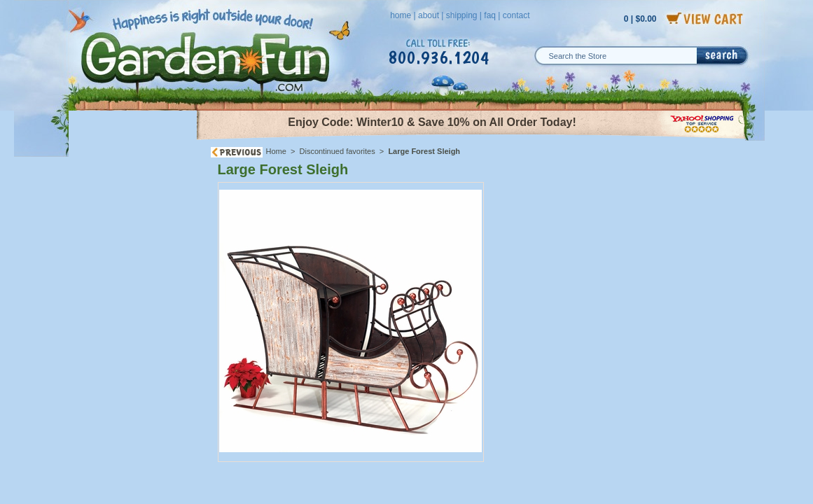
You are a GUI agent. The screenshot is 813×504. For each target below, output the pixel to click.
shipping (462, 15)
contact (516, 15)
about (429, 15)
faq (490, 15)
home (401, 15)
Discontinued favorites (338, 151)
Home (276, 151)
